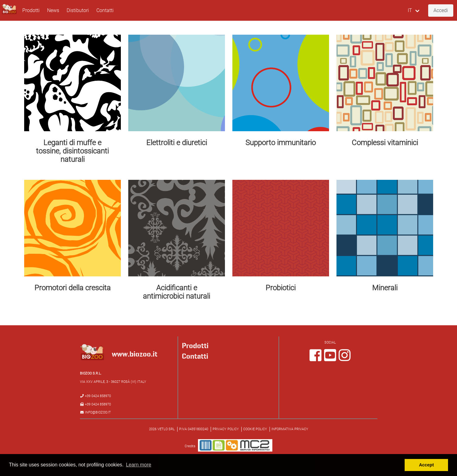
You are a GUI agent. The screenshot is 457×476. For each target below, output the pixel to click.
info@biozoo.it (98, 412)
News (53, 10)
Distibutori (78, 10)
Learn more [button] (138, 465)
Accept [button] (426, 465)
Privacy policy (226, 429)
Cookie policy (255, 429)
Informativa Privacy (290, 429)
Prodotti (31, 10)
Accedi (441, 10)
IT (410, 10)
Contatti (105, 10)
